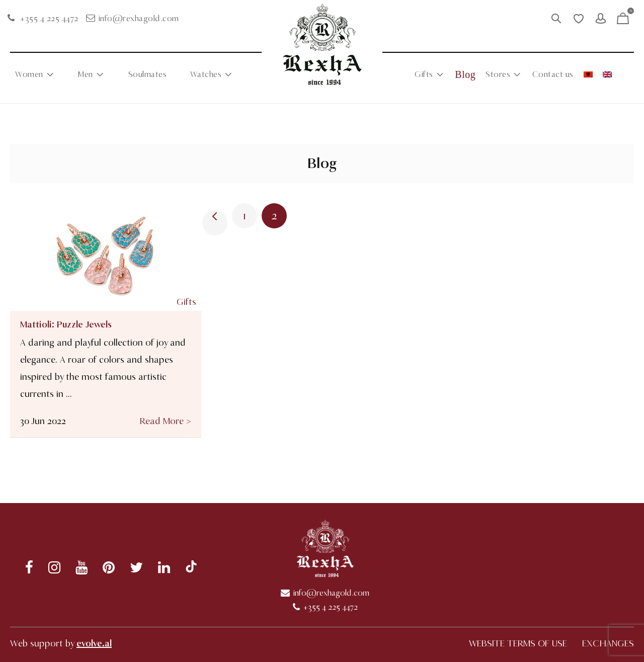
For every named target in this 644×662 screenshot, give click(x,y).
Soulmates (148, 74)
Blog (465, 74)
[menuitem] (588, 74)
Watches (206, 74)
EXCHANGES (608, 643)
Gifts (424, 74)
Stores (498, 74)
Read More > (166, 421)
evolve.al (94, 643)
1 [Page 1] (245, 216)
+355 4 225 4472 (49, 19)
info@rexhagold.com (139, 19)
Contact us (553, 74)
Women (29, 74)
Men (86, 74)
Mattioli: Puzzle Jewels (66, 324)
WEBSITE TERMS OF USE (518, 643)
